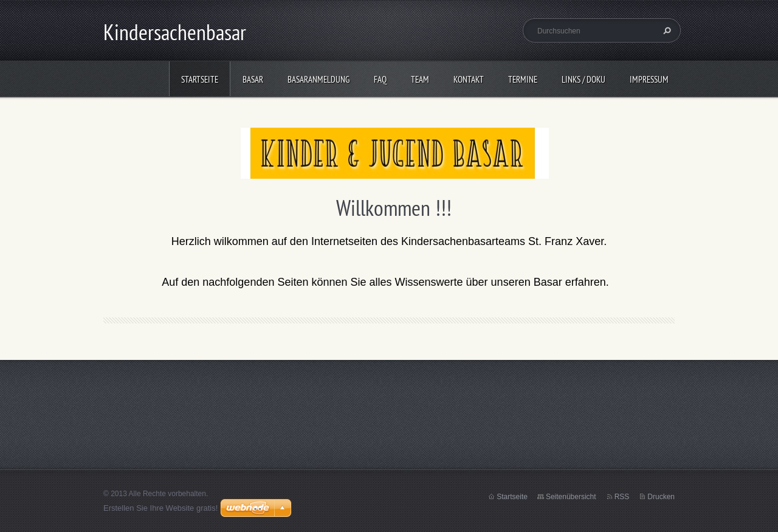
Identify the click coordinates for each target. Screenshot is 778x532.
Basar (253, 79)
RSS (622, 497)
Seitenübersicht (571, 497)
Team (420, 79)
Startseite (200, 79)
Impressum (649, 79)
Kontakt (469, 79)
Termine (523, 79)
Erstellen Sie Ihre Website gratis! (160, 508)
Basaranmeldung (318, 79)
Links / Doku (583, 79)
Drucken (661, 497)
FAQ (380, 79)
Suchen (666, 30)
